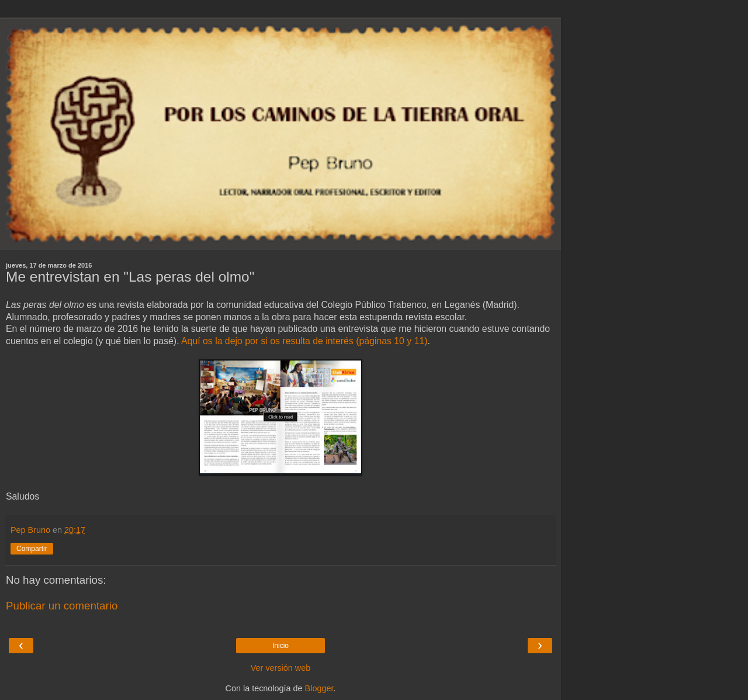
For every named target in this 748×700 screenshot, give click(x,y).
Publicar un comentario (62, 606)
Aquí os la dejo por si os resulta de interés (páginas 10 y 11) (304, 341)
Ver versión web (280, 668)
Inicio (280, 646)
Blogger (319, 688)
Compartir (32, 549)
